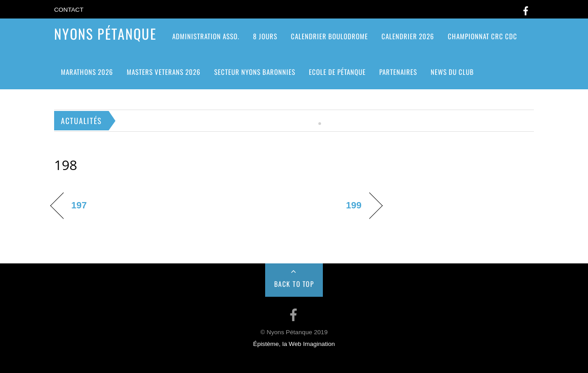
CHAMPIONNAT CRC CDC (482, 36)
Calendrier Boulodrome (329, 36)
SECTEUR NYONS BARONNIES (255, 72)
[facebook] (526, 9)
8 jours (265, 36)
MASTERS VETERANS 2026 (164, 72)
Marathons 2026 (87, 72)
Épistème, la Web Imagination (294, 344)
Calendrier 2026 (408, 36)
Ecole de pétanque (337, 72)
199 (354, 205)
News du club (452, 72)
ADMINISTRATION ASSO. (206, 36)
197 (79, 205)
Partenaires (398, 72)
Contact (69, 10)
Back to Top (294, 284)
